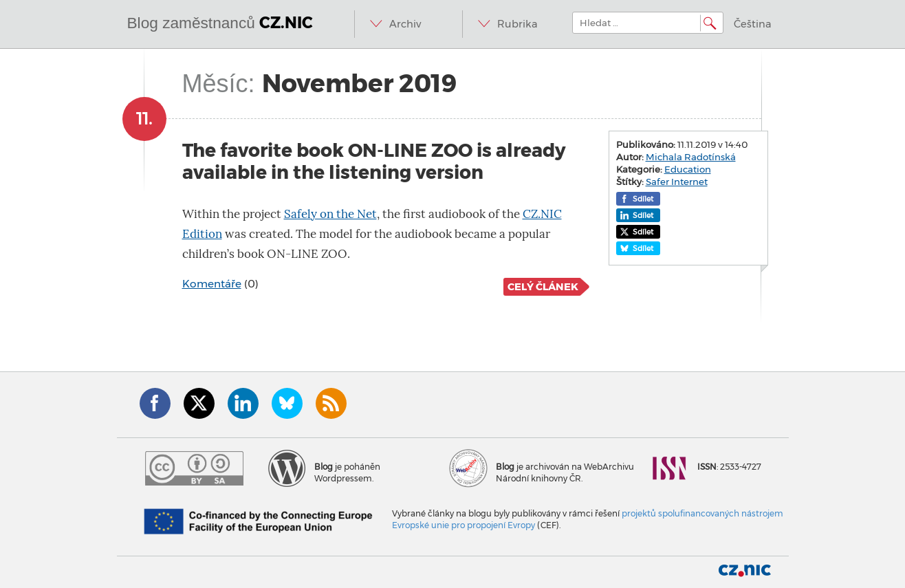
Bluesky (287, 403)
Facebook (155, 403)
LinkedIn (243, 403)
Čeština (753, 24)
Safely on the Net (330, 214)
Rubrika (517, 24)
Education (688, 169)
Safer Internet (677, 182)
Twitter (199, 403)
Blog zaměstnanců (220, 23)
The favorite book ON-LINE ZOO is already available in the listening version (374, 161)
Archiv (405, 24)
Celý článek (543, 287)
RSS (331, 403)
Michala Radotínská (691, 157)
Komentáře (212, 284)
